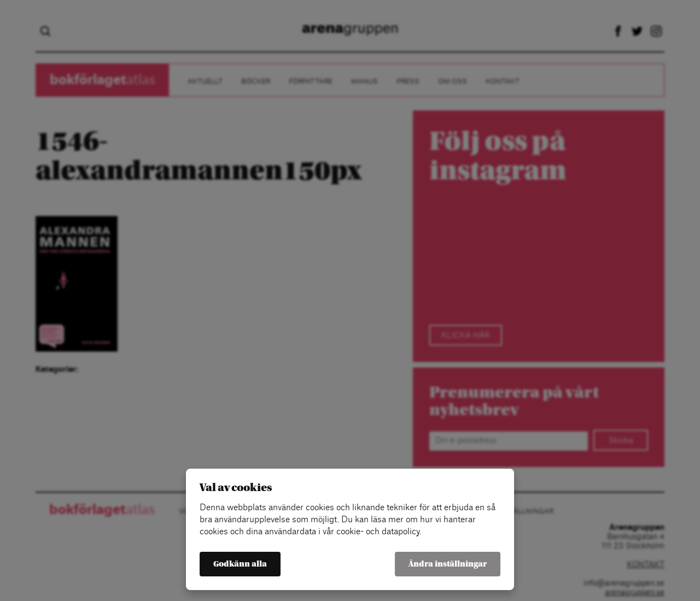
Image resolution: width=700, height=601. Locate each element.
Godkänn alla (240, 564)
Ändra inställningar (448, 564)
